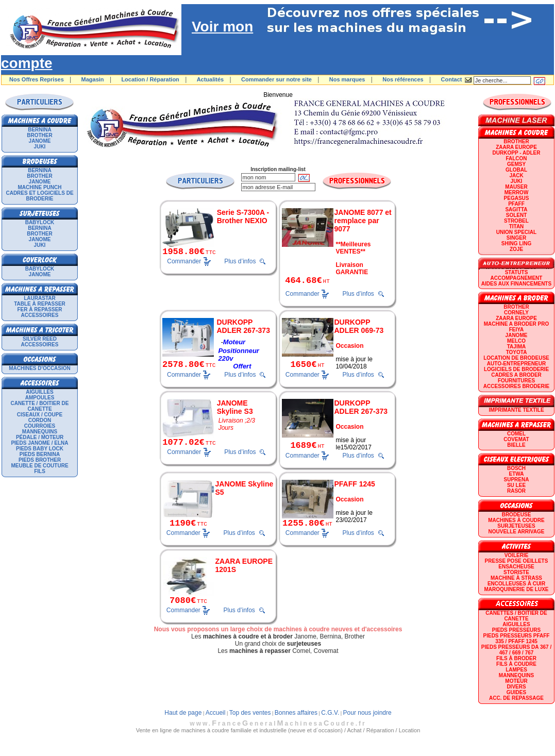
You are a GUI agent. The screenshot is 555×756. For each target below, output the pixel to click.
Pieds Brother (40, 460)
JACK (516, 175)
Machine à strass (516, 578)
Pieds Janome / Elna (39, 443)
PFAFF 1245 (355, 484)
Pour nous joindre (367, 713)
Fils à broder (516, 658)
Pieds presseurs (516, 630)
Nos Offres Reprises (37, 79)
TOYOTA (517, 352)
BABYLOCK (40, 222)
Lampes (516, 670)
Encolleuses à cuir (516, 584)
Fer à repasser (39, 309)
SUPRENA (517, 480)
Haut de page (183, 713)
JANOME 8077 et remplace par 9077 (363, 221)
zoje (516, 249)
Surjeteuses (516, 526)
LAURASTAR (39, 298)
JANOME (40, 141)
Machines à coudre (516, 520)
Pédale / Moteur (40, 437)
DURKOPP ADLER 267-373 (243, 326)
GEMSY (516, 164)
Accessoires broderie (516, 386)
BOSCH (516, 468)
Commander (184, 261)
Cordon (40, 420)
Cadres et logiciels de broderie (39, 196)
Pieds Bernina (40, 454)
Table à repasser (40, 304)
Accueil (216, 713)
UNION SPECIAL (516, 232)
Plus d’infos (240, 261)
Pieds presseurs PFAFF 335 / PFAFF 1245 (517, 639)
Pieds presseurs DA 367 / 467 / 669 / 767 (516, 650)
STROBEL (516, 221)
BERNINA (40, 130)
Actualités (211, 79)
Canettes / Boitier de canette (516, 616)
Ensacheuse (516, 567)
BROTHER (39, 135)
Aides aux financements (516, 284)
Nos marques (347, 79)
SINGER (516, 238)
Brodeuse (517, 515)
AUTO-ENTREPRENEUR (516, 364)
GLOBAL (516, 170)
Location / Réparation (150, 79)
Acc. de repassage (516, 698)
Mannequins (40, 432)
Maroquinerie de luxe (516, 589)
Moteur (516, 681)
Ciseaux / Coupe (40, 415)
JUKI (40, 147)
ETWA (517, 474)
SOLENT (517, 215)
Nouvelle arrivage (517, 532)
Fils (40, 471)
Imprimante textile (516, 410)
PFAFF (516, 204)
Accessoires (40, 315)
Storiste (516, 572)
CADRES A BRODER (516, 375)
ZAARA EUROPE (516, 147)
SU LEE (516, 485)
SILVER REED (40, 339)
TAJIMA (516, 347)
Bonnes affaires (296, 713)
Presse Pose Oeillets (517, 561)
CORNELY (516, 313)
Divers (516, 687)
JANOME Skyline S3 (235, 407)
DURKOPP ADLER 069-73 (359, 326)
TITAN (517, 226)
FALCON (516, 158)
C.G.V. (330, 713)
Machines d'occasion (40, 368)
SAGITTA (516, 209)
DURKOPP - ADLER (517, 153)
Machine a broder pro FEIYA (516, 327)
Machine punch (40, 187)
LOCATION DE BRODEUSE (516, 358)
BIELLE (516, 445)
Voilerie (517, 555)
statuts (517, 272)
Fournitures (516, 381)
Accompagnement (517, 278)
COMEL (516, 434)
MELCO (516, 341)
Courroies (40, 426)
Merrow (517, 192)
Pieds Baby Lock (40, 449)
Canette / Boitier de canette (40, 406)
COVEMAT (516, 439)
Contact (452, 79)
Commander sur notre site (276, 79)
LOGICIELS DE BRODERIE (516, 369)
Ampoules (40, 398)
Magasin (93, 79)
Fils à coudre (516, 664)
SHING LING (516, 243)
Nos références (403, 79)
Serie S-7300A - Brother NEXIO (243, 216)
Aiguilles (39, 392)
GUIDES (516, 692)
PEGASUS (517, 198)
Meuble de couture (39, 466)
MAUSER (516, 187)
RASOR (516, 491)
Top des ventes (250, 713)
